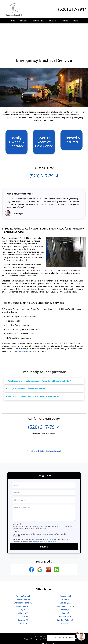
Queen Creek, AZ (65, 592)
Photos (65, 21)
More (77, 22)
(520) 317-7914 (73, 9)
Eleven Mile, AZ (23, 581)
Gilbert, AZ (23, 588)
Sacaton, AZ (23, 595)
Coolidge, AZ (65, 578)
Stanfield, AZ (23, 598)
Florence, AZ (65, 585)
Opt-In (17, 507)
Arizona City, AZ (23, 571)
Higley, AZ (65, 588)
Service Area (38, 21)
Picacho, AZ (23, 592)
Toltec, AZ (65, 598)
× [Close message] (74, 636)
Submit (44, 522)
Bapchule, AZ (65, 571)
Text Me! (18, 499)
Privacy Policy (37, 516)
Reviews (53, 21)
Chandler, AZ (65, 574)
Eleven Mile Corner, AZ (65, 581)
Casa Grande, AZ (23, 574)
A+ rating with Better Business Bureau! (44, 426)
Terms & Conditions (50, 516)
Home (12, 21)
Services (25, 22)
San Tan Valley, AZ (65, 595)
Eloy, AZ (23, 585)
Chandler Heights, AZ (23, 578)
